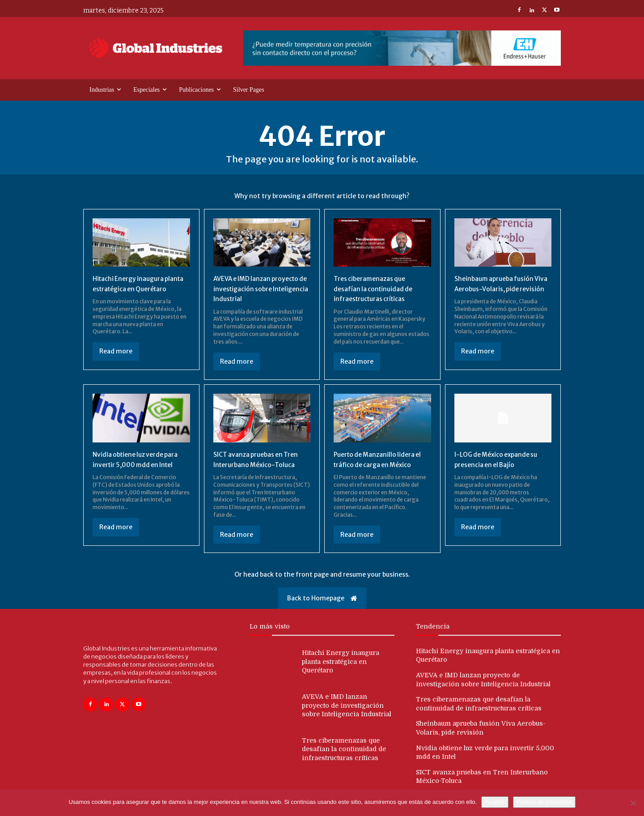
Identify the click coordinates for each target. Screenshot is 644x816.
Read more (116, 361)
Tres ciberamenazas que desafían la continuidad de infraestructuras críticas (377, 288)
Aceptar (495, 802)
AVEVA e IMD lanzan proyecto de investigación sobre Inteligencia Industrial (261, 288)
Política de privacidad (544, 802)
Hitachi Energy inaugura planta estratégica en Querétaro (132, 288)
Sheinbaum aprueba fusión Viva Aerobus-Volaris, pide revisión (500, 288)
